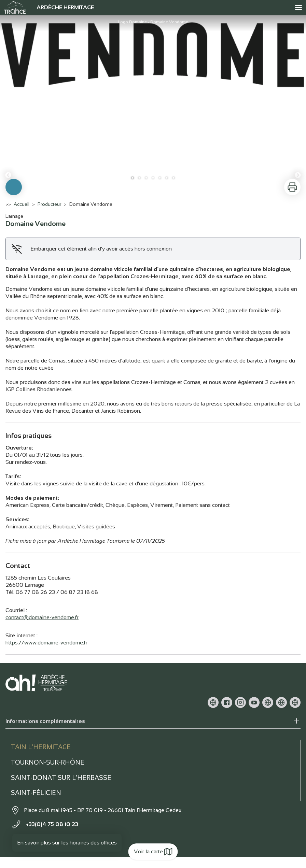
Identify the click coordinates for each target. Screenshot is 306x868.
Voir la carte (153, 852)
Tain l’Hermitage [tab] (41, 747)
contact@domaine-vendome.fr (42, 617)
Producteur (49, 204)
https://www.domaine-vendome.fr (46, 643)
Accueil (22, 204)
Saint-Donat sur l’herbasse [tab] (61, 778)
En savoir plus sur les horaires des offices (67, 843)
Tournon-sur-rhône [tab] (48, 762)
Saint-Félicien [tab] (36, 793)
